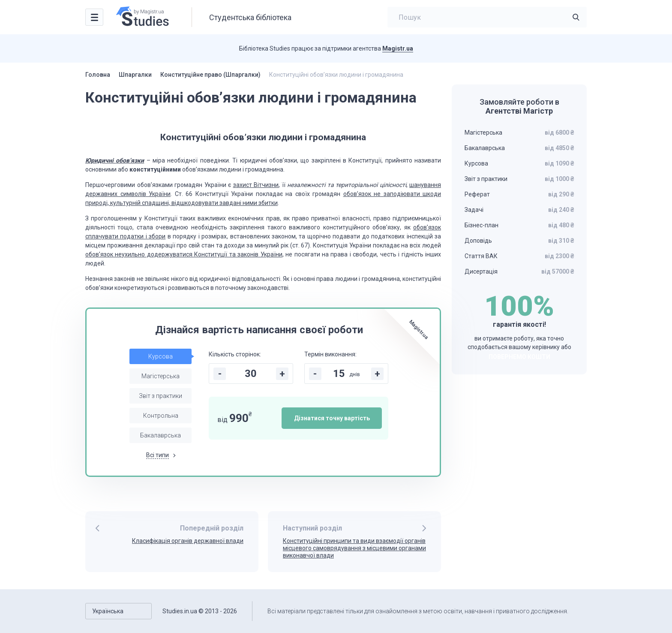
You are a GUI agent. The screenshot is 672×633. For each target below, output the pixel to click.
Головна (98, 75)
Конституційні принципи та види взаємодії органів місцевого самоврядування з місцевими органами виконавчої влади (354, 548)
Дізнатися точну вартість (332, 418)
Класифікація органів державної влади (188, 541)
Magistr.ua (398, 48)
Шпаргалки (135, 75)
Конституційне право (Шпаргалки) (210, 75)
